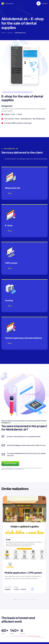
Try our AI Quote (10, 463)
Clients (10, 33)
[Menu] (39, 3)
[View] (32, 589)
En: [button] (44, 3)
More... (10, 193)
